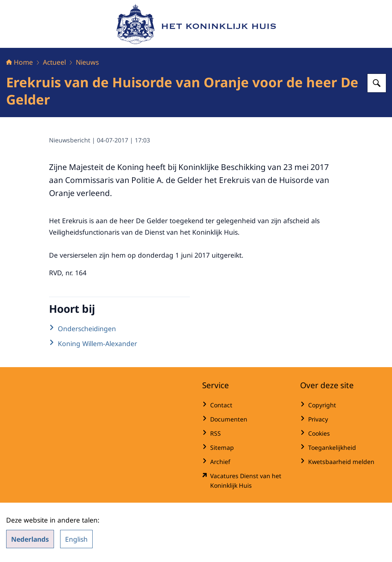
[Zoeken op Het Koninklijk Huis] (377, 83)
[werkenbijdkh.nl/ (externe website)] (245, 481)
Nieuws (87, 62)
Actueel (54, 62)
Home (20, 62)
